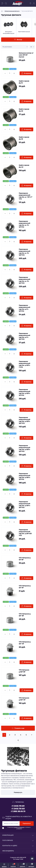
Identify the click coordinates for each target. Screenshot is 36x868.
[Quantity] (10, 73)
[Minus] (5, 73)
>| (18, 740)
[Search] (6, 3)
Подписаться (27, 823)
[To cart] (26, 73)
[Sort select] (15, 47)
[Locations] (30, 3)
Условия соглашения (19, 827)
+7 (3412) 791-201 (18, 806)
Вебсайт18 (23, 857)
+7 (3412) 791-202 (18, 809)
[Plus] (14, 73)
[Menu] (2, 3)
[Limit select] (32, 47)
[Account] (34, 3)
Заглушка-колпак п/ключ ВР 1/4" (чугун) (26, 55)
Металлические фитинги (12, 11)
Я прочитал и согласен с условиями (19, 828)
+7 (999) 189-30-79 (18, 811)
